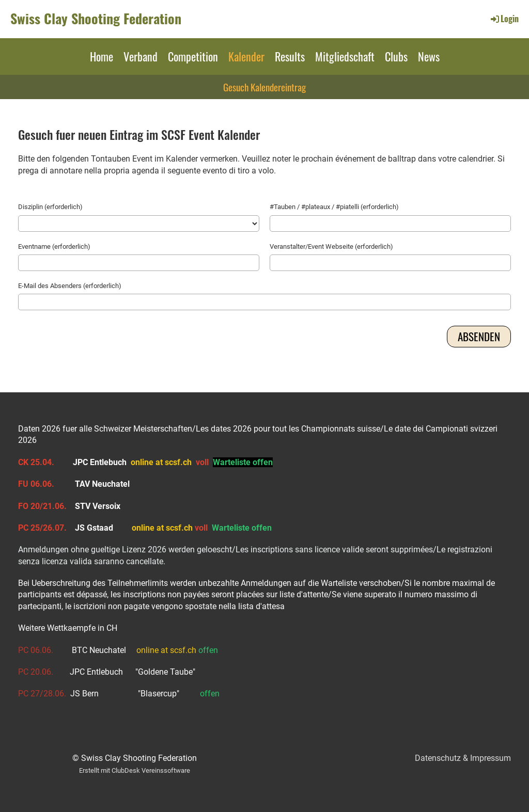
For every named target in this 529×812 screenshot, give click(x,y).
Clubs (396, 56)
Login (504, 19)
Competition (193, 56)
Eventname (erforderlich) (54, 246)
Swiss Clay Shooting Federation (96, 19)
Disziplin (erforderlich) (50, 207)
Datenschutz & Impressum (463, 758)
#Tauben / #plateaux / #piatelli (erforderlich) (334, 207)
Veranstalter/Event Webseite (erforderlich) (331, 246)
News (429, 56)
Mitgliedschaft (345, 56)
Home (102, 56)
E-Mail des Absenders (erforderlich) (70, 286)
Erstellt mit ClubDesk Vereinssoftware (135, 770)
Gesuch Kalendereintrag (264, 87)
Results (290, 56)
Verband (141, 56)
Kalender (246, 56)
